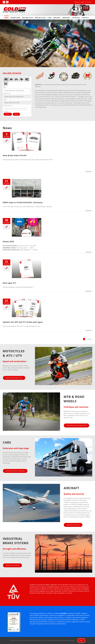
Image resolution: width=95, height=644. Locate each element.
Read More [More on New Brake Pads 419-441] (89, 172)
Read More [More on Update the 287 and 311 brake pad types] (89, 330)
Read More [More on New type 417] (89, 291)
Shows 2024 (8, 241)
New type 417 (9, 283)
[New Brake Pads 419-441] (27, 141)
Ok (81, 640)
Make (5, 87)
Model (5, 99)
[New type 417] (27, 269)
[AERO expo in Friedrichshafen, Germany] (27, 188)
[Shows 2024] (27, 227)
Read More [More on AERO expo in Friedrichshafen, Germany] (89, 211)
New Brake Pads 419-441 (15, 155)
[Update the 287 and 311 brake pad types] (27, 308)
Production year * (8, 106)
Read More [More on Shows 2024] (89, 252)
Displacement (7, 93)
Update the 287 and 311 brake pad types (23, 322)
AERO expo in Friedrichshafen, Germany (23, 202)
